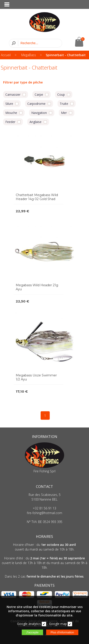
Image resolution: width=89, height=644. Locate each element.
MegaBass (29, 55)
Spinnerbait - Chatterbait (66, 55)
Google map (58, 624)
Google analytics (29, 624)
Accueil (6, 55)
